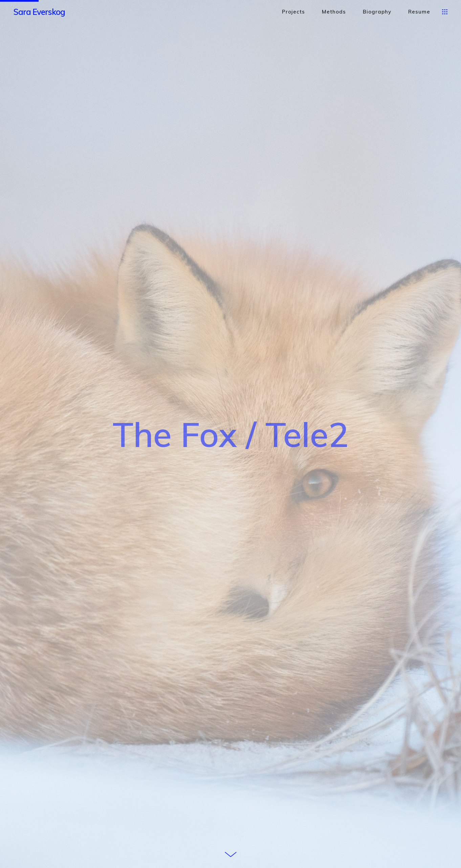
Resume (419, 12)
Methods (334, 12)
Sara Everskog (39, 12)
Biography (377, 12)
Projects (293, 12)
